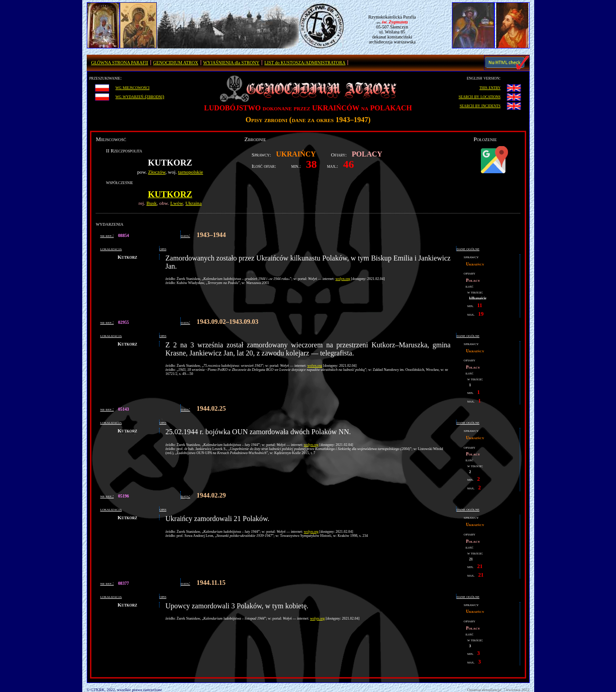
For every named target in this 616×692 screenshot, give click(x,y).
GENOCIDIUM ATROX (176, 63)
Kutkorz (170, 194)
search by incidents (480, 105)
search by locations (480, 96)
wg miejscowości (132, 87)
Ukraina (193, 203)
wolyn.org (343, 279)
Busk (152, 203)
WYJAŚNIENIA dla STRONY (231, 63)
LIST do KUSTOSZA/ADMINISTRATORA (305, 63)
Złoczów (157, 172)
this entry (490, 87)
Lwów (177, 203)
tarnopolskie (190, 172)
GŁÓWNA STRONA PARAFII (120, 63)
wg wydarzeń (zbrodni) (140, 96)
